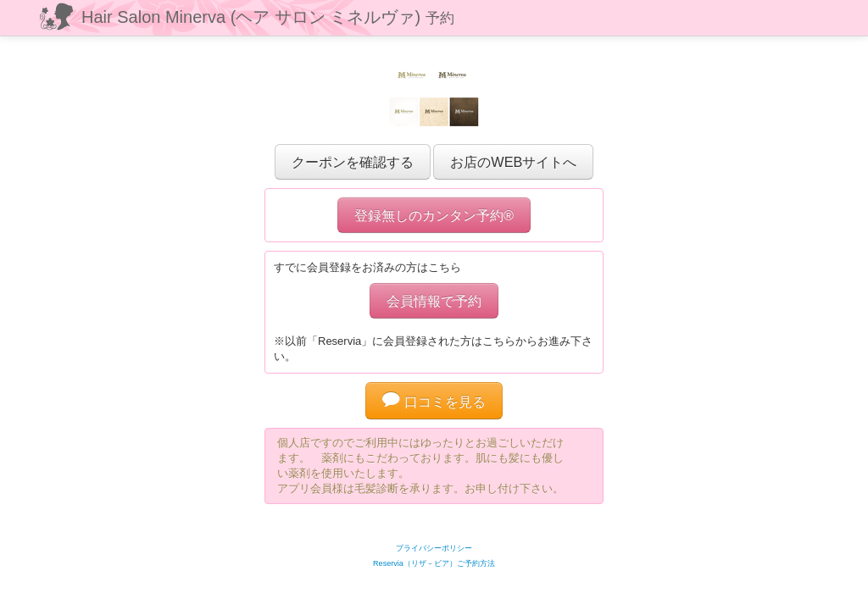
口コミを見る (434, 402)
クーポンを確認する (353, 162)
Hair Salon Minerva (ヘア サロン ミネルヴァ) (268, 17)
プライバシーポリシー (434, 548)
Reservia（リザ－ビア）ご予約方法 (434, 563)
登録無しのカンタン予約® (434, 215)
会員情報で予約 (434, 301)
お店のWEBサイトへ (513, 162)
